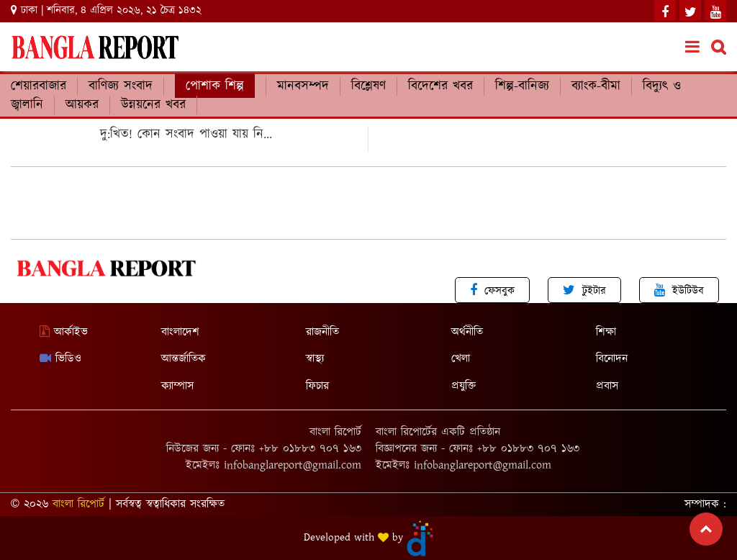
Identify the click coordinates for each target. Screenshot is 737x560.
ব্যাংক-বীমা (596, 86)
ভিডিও (60, 359)
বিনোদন (612, 359)
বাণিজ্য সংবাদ (121, 86)
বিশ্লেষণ (368, 86)
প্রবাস (607, 386)
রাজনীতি (322, 332)
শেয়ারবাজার (39, 86)
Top (706, 529)
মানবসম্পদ (303, 86)
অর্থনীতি (467, 332)
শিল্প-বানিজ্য (522, 86)
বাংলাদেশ (180, 332)
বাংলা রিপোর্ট (78, 504)
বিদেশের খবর (440, 86)
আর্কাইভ (64, 332)
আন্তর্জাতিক (184, 359)
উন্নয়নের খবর (153, 105)
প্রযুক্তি (464, 386)
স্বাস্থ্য (315, 359)
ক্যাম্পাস (177, 386)
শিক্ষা (606, 332)
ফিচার (317, 386)
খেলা (461, 359)
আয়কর (82, 105)
